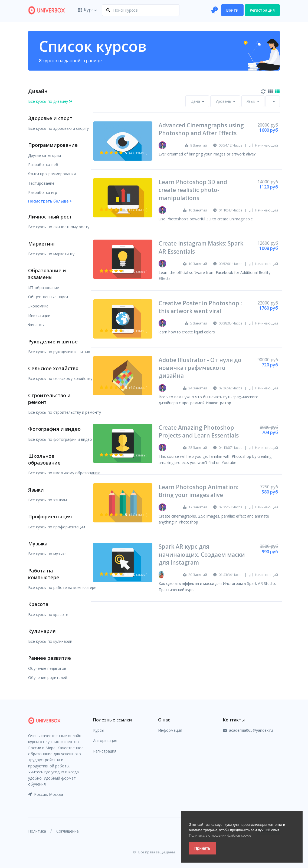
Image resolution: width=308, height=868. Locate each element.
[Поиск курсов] (141, 10)
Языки (36, 490)
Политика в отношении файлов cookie (220, 835)
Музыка (38, 544)
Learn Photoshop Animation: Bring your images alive (199, 491)
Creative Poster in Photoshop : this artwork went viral (200, 307)
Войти (232, 10)
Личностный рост (50, 217)
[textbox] (195, 101)
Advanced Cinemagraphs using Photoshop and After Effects (201, 129)
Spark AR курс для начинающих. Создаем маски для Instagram (202, 554)
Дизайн (38, 91)
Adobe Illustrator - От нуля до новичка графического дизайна (200, 368)
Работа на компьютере (44, 574)
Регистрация (262, 10)
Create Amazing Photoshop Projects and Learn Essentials (199, 431)
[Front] (47, 10)
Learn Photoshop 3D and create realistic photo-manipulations (193, 190)
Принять (202, 848)
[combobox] (197, 101)
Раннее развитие (50, 658)
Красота (38, 604)
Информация (170, 730)
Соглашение (68, 831)
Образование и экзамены (47, 274)
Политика (37, 831)
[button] (50, 201)
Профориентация (50, 516)
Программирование (53, 145)
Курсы (87, 10)
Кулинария (42, 631)
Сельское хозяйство (53, 368)
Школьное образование (44, 459)
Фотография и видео (54, 429)
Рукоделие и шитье (53, 342)
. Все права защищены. (156, 852)
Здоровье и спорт (50, 118)
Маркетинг (42, 244)
